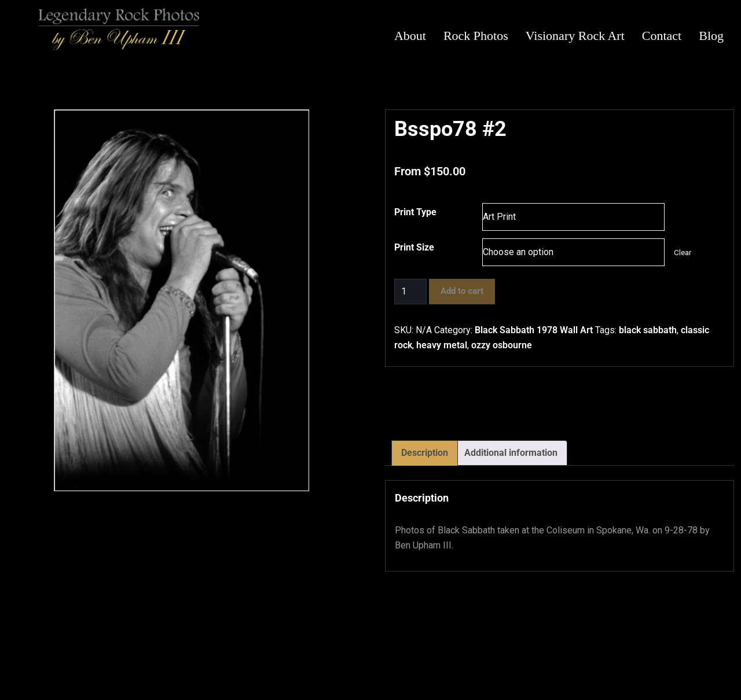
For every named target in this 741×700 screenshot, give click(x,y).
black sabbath (648, 330)
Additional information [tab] (511, 453)
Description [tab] (425, 453)
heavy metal (442, 345)
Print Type (415, 212)
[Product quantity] (410, 292)
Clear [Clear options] (683, 253)
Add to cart (462, 291)
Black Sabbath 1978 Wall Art (534, 330)
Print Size (414, 247)
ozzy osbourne (502, 345)
